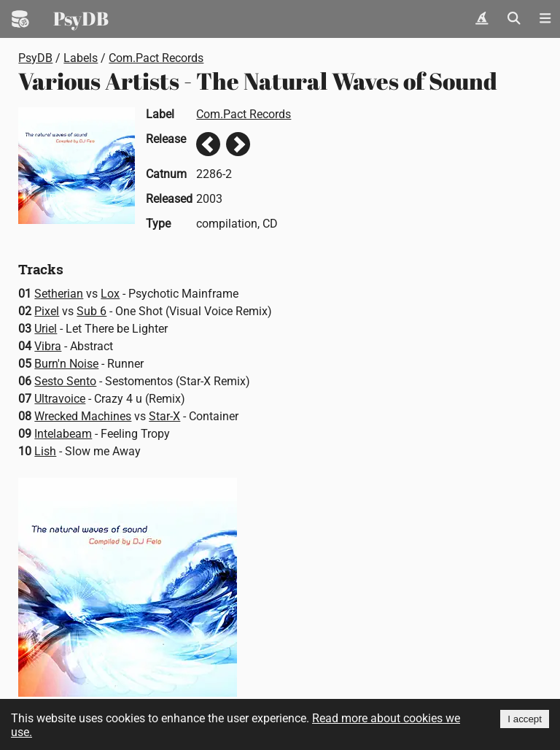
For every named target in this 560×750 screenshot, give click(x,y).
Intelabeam (63, 434)
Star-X (164, 416)
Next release (238, 144)
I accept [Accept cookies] (525, 719)
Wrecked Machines (83, 416)
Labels (81, 58)
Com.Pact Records (156, 58)
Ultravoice (60, 399)
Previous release (208, 144)
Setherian (59, 294)
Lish (45, 451)
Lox (110, 294)
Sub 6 (92, 311)
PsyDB (81, 18)
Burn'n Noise (66, 364)
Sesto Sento (65, 381)
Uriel (46, 329)
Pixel (47, 311)
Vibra (48, 346)
